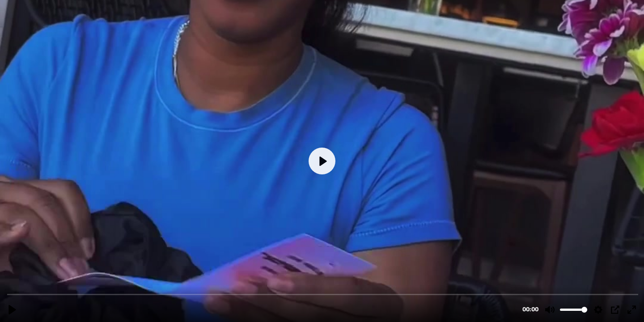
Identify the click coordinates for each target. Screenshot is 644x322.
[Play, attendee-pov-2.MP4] (12, 310)
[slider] (323, 294)
